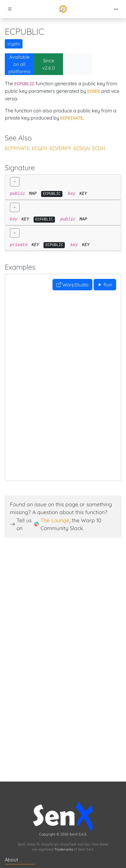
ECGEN (39, 148)
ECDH (99, 148)
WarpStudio (72, 285)
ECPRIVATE (17, 148)
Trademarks (64, 849)
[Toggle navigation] (116, 9)
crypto (14, 44)
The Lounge (55, 520)
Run (105, 285)
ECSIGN (82, 148)
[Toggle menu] (10, 9)
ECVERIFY (60, 148)
